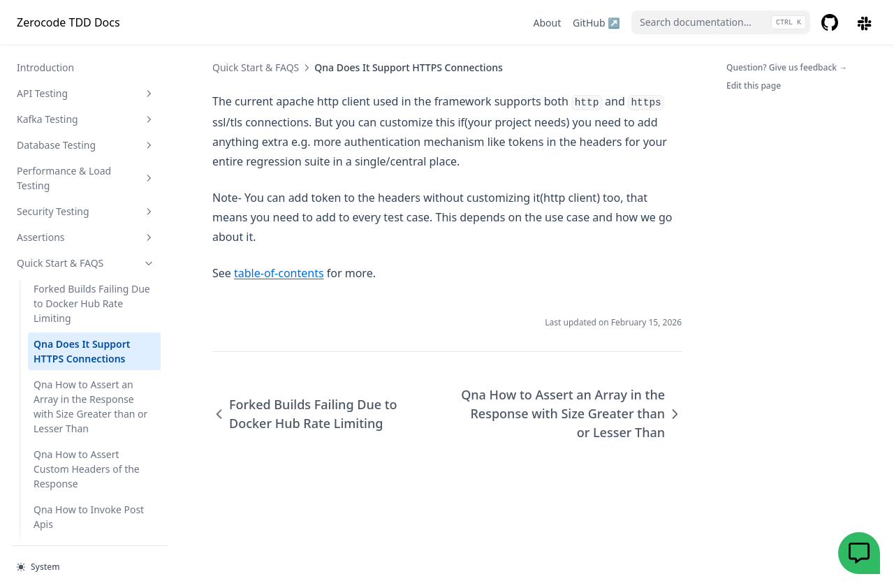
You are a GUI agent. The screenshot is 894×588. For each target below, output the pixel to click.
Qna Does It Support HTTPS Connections (82, 253)
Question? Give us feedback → (787, 67)
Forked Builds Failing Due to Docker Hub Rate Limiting (92, 205)
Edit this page (754, 86)
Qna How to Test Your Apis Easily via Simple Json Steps (94, 521)
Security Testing (86, 113)
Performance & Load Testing (86, 80)
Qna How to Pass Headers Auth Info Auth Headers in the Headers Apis (93, 466)
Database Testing (86, 46)
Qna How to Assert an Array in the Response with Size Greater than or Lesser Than (90, 308)
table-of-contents (279, 273)
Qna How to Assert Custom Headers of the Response (87, 370)
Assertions (86, 139)
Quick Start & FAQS (86, 164)
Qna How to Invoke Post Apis (89, 418)
